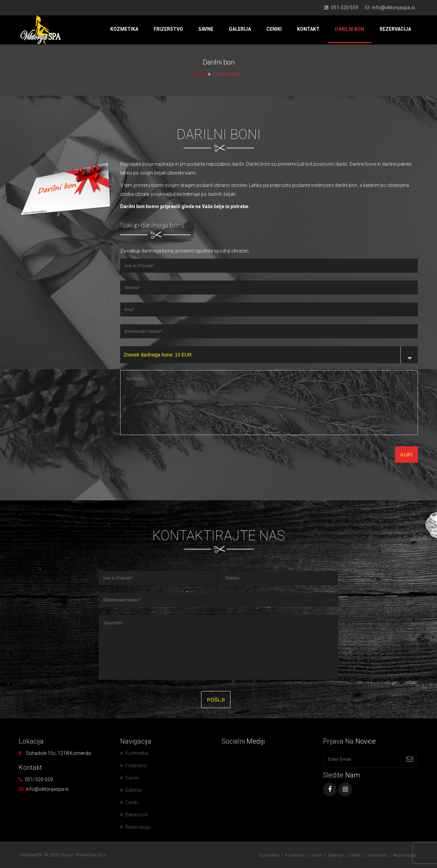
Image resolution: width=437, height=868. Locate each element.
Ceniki (274, 29)
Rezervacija (395, 29)
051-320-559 (344, 8)
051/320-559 (39, 779)
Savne (206, 29)
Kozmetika (124, 29)
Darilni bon (350, 29)
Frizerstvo (168, 29)
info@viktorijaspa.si (393, 8)
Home (199, 74)
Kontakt (308, 29)
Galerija (240, 29)
